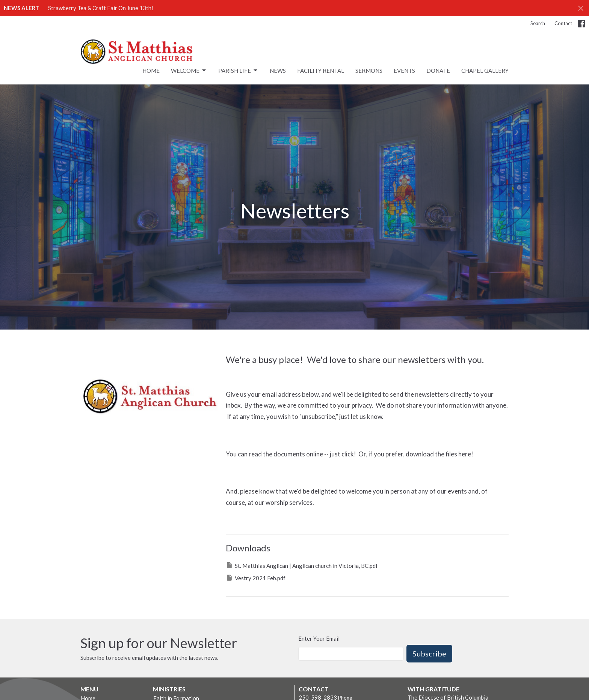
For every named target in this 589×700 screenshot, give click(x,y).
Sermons (369, 71)
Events (404, 71)
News (278, 71)
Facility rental (321, 71)
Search (538, 23)
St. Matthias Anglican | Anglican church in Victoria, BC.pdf (302, 565)
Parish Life (238, 71)
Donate (438, 71)
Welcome (189, 71)
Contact (563, 23)
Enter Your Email (319, 638)
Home (151, 71)
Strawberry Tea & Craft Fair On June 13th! (101, 8)
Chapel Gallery (485, 71)
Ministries (169, 689)
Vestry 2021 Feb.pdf (256, 578)
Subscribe (429, 653)
